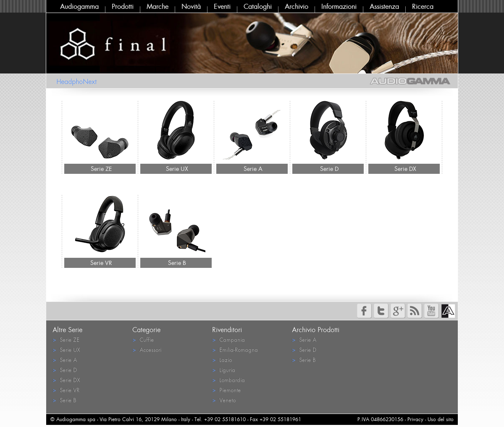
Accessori (147, 350)
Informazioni (339, 6)
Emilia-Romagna (235, 350)
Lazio (222, 360)
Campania (228, 339)
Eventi (222, 6)
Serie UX (177, 169)
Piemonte (226, 390)
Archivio (297, 6)
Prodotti (123, 6)
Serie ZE (101, 169)
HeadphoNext (76, 81)
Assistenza (384, 6)
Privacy (415, 419)
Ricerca (423, 6)
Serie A (253, 169)
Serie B (177, 263)
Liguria (224, 370)
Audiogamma (79, 6)
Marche (157, 6)
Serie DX (405, 169)
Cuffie (143, 339)
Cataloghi (258, 6)
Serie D (329, 169)
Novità (191, 6)
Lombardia (228, 380)
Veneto (224, 400)
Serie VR (101, 263)
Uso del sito (441, 419)
